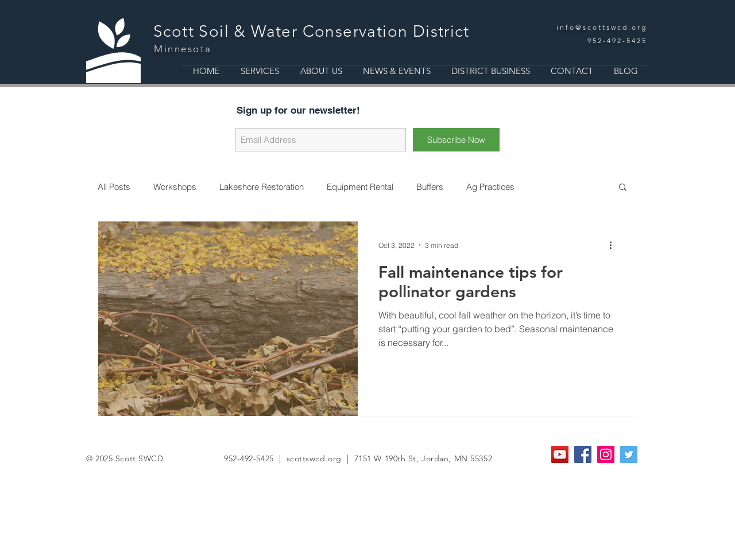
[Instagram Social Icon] (606, 454)
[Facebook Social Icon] (583, 454)
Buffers (430, 187)
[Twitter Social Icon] (629, 454)
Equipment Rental (360, 187)
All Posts (114, 187)
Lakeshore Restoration (262, 187)
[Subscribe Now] (456, 140)
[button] (623, 188)
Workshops (175, 187)
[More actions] (614, 245)
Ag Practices (490, 187)
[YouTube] (560, 454)
